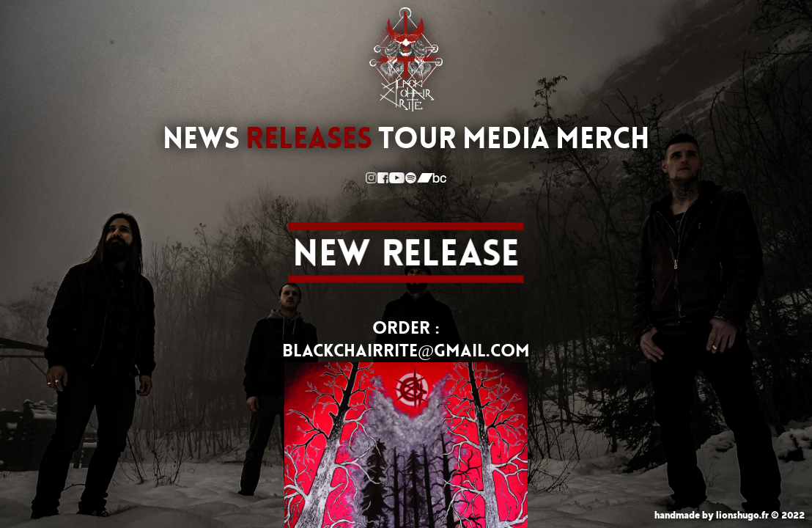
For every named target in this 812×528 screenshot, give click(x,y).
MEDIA (506, 139)
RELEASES (309, 139)
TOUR (417, 139)
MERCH (602, 139)
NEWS (201, 139)
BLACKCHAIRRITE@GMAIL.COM (406, 351)
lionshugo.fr (742, 515)
